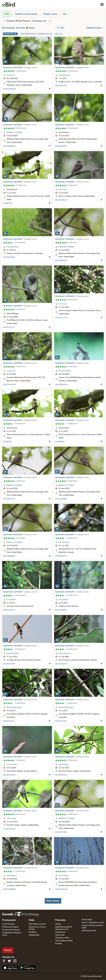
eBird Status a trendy (37, 924)
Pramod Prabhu (65, 371)
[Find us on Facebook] (4, 961)
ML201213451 (61, 721)
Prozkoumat (9, 920)
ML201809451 (61, 610)
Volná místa (60, 935)
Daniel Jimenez (65, 75)
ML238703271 (9, 499)
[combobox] (27, 21)
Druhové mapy (8, 924)
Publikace (33, 932)
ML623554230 (10, 385)
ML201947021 (61, 86)
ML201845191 (61, 556)
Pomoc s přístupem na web (93, 922)
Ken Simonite (64, 542)
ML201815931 (9, 610)
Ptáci (7, 14)
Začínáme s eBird (62, 938)
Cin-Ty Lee (11, 75)
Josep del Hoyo (13, 653)
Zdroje (58, 924)
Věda (32, 920)
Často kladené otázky (64, 941)
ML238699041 (9, 556)
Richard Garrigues (14, 707)
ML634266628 (10, 89)
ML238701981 (61, 832)
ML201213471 (9, 721)
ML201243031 (61, 664)
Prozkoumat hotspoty (11, 930)
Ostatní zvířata (50, 14)
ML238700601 (61, 499)
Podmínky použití (89, 931)
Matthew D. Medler (14, 132)
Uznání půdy (87, 920)
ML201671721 (9, 327)
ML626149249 (61, 889)
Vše (65, 14)
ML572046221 (61, 200)
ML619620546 (61, 385)
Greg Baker (11, 600)
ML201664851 (61, 146)
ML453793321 (9, 829)
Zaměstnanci (60, 932)
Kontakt (58, 944)
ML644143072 (9, 775)
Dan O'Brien (64, 876)
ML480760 (60, 442)
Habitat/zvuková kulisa (26, 14)
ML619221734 (61, 318)
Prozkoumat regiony (10, 927)
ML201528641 (9, 664)
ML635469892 (10, 889)
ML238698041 (9, 146)
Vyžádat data (34, 935)
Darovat (8, 950)
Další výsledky (53, 901)
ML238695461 (61, 261)
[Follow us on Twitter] (9, 961)
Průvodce (61, 920)
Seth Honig (63, 764)
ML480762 (8, 203)
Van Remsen (12, 876)
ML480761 (8, 442)
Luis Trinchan (12, 764)
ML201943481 (9, 257)
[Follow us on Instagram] (15, 961)
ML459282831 (61, 775)
